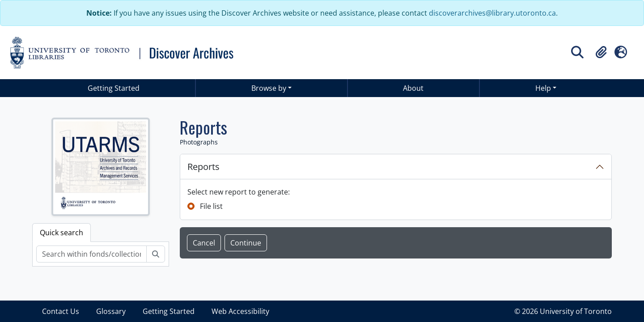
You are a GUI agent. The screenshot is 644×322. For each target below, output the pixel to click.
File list (211, 206)
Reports (203, 167)
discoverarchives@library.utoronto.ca (492, 13)
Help (543, 88)
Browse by (269, 88)
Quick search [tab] (61, 233)
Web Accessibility (240, 311)
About (413, 88)
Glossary (111, 311)
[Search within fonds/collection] (91, 254)
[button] (601, 52)
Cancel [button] (204, 243)
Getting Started (114, 88)
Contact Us (61, 311)
